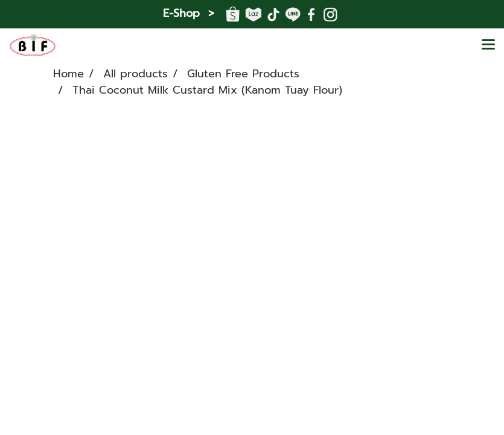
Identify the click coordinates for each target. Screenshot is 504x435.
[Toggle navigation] (488, 45)
